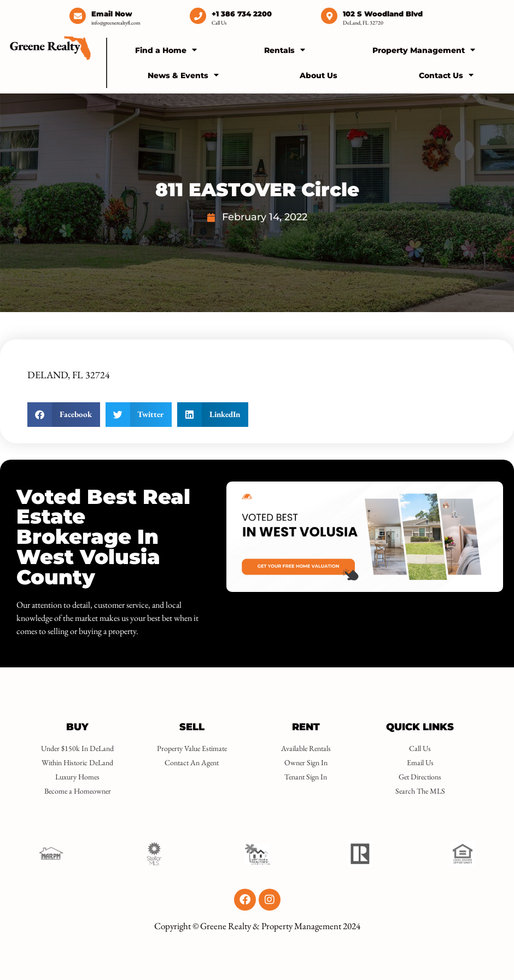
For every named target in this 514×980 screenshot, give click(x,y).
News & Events (183, 75)
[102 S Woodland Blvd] (329, 16)
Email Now (112, 14)
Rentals (285, 50)
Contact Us (446, 75)
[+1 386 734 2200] (198, 16)
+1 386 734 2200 (242, 14)
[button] (64, 415)
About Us (319, 75)
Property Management (424, 50)
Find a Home (166, 50)
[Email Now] (78, 16)
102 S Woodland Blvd (383, 14)
